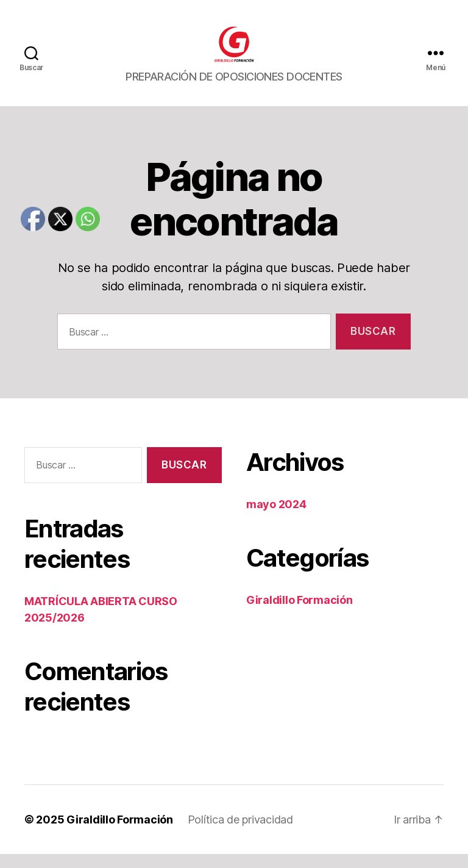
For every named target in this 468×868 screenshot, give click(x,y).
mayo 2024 (276, 518)
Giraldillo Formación (300, 614)
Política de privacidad (240, 834)
